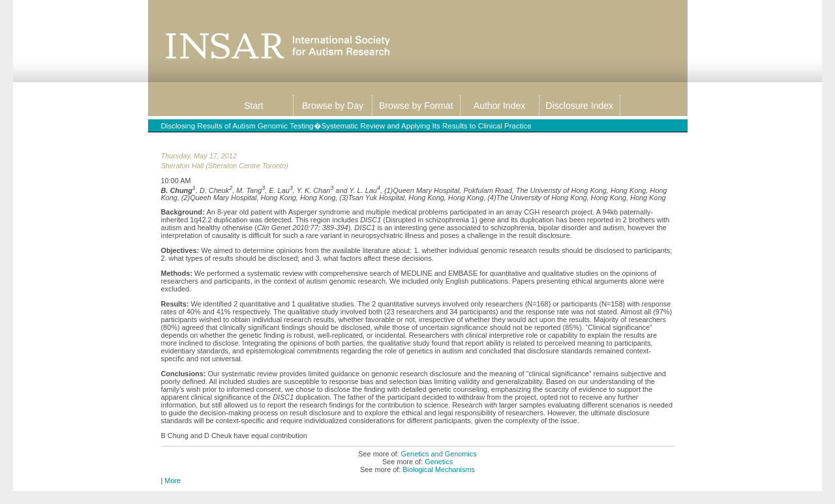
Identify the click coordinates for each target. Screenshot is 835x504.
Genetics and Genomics (439, 454)
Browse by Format (416, 106)
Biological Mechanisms (439, 469)
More (173, 481)
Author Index (499, 106)
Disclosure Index (580, 106)
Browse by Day (333, 106)
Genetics (439, 462)
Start (254, 106)
